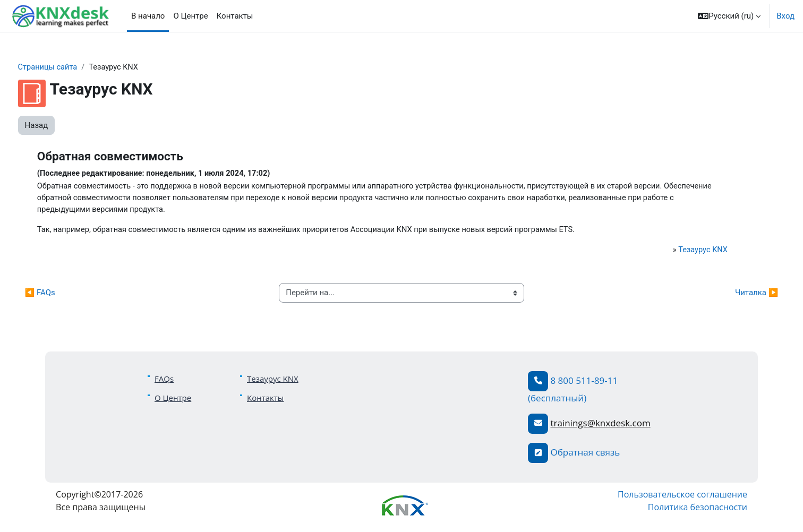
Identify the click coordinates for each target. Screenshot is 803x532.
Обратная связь (585, 454)
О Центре (173, 400)
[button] (729, 16)
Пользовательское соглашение (664, 497)
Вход (785, 16)
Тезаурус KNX (685, 252)
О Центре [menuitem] (190, 16)
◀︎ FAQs (60, 295)
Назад (56, 125)
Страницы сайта (68, 67)
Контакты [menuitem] (235, 16)
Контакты (265, 400)
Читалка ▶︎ (737, 295)
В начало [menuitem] (148, 16)
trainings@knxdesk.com (600, 425)
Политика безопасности (680, 510)
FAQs (164, 381)
